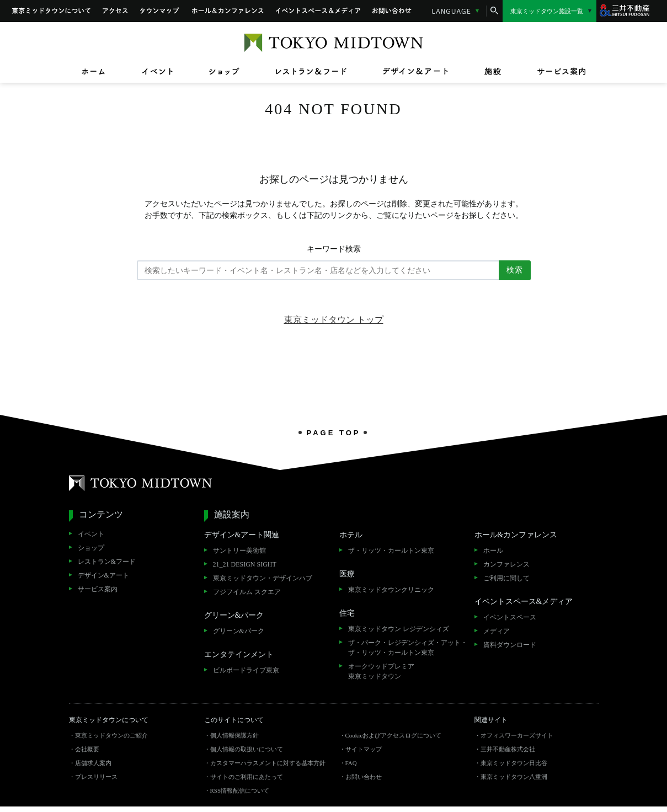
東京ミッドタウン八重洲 (514, 777)
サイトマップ (364, 749)
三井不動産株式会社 (508, 749)
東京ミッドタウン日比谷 (514, 763)
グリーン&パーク (239, 631)
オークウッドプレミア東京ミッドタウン (381, 671)
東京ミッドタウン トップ (334, 320)
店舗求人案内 (93, 763)
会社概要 (87, 749)
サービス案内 (98, 589)
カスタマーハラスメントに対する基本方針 (268, 763)
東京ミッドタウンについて (51, 11)
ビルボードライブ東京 (246, 670)
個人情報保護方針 (234, 735)
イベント (91, 534)
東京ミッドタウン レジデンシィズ (399, 629)
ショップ (91, 548)
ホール (493, 551)
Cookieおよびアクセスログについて (394, 735)
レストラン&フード (107, 562)
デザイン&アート (103, 575)
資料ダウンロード (510, 645)
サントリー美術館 (239, 551)
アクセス (115, 11)
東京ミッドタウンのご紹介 (111, 735)
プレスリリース (96, 777)
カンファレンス (506, 564)
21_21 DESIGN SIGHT (245, 564)
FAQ (351, 763)
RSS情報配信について (240, 790)
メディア (497, 631)
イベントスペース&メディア (318, 11)
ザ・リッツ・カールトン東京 (391, 551)
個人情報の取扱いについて (247, 749)
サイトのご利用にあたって (247, 777)
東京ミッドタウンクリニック (391, 590)
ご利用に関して (506, 578)
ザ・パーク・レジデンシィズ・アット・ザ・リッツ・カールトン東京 (408, 648)
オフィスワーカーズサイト (517, 735)
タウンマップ (160, 11)
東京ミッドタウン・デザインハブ (263, 578)
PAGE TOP (334, 432)
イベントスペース (510, 617)
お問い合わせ (392, 11)
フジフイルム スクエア (247, 592)
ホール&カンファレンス (228, 11)
